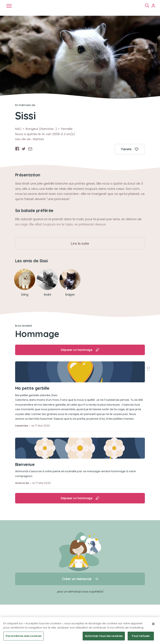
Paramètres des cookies (24, 636)
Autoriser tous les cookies (104, 636)
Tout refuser (141, 636)
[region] (80, 631)
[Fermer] (153, 624)
